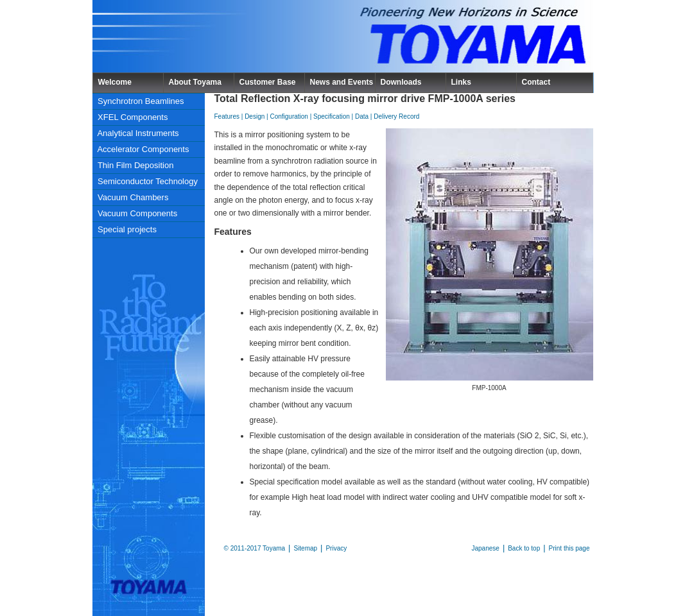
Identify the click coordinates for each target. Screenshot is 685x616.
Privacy (336, 548)
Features (227, 116)
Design (255, 116)
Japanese (486, 548)
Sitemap (305, 548)
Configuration (289, 116)
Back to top (524, 548)
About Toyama (195, 82)
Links (461, 82)
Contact (536, 82)
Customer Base (268, 82)
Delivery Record (396, 116)
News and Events (342, 82)
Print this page (569, 548)
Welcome (115, 82)
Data (362, 116)
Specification (332, 116)
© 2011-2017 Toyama (255, 548)
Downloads (401, 82)
